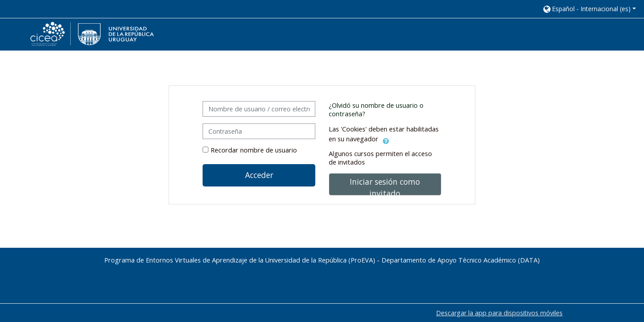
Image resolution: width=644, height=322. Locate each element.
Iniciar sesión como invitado (385, 186)
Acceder (259, 175)
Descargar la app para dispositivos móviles (499, 313)
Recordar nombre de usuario (254, 150)
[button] (589, 9)
